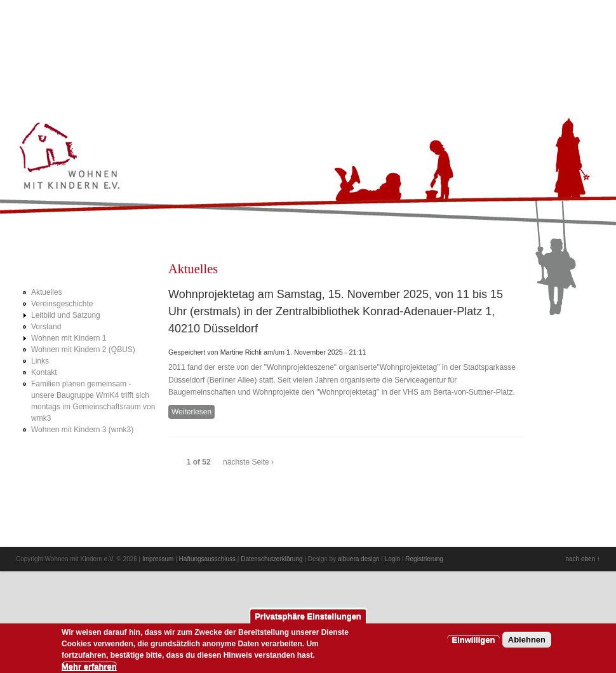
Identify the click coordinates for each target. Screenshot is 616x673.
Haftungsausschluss (208, 559)
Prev (552, 23)
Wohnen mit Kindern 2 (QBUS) (83, 350)
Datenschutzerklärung (271, 559)
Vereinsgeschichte (62, 304)
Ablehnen (527, 644)
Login (392, 559)
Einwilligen (474, 644)
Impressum (158, 559)
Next (574, 23)
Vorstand (46, 327)
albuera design (359, 559)
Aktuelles (47, 292)
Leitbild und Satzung (66, 315)
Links (40, 361)
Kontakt (44, 372)
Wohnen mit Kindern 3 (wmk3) (82, 430)
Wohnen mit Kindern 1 (69, 338)
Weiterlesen (193, 412)
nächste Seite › (248, 462)
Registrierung (424, 559)
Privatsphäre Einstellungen (308, 621)
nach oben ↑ (583, 559)
